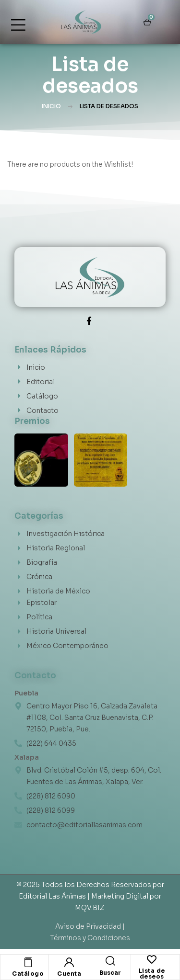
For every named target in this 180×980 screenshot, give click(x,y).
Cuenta (69, 974)
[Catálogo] (28, 962)
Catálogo (28, 974)
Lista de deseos (152, 974)
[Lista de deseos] (152, 959)
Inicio (51, 106)
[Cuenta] (69, 962)
